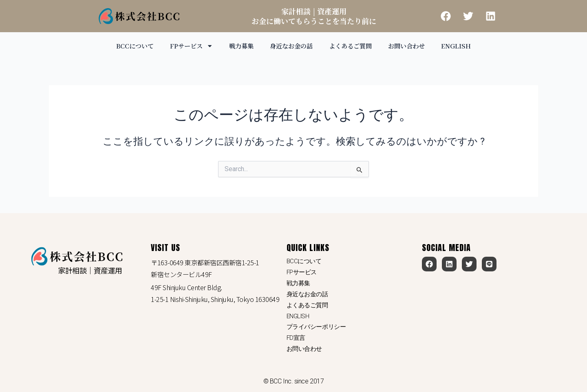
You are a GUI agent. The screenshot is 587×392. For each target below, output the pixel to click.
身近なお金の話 (291, 45)
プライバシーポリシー (318, 325)
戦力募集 (239, 45)
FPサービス (188, 46)
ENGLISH (463, 45)
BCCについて (129, 45)
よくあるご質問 (353, 45)
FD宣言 (297, 337)
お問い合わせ (412, 45)
